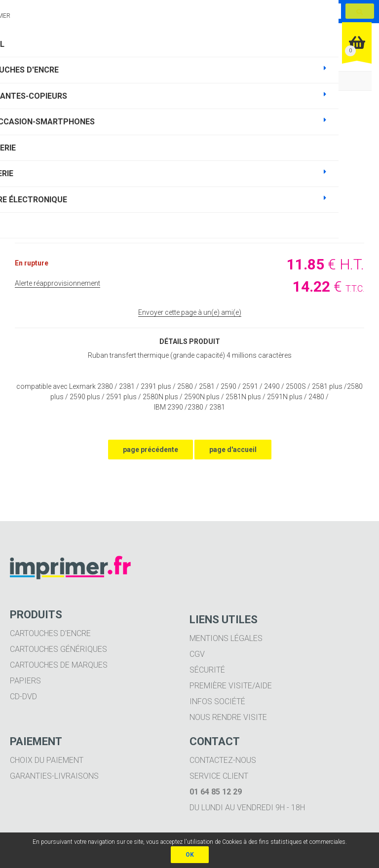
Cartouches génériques (58, 649)
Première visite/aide (231, 686)
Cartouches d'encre (50, 633)
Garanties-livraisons (54, 776)
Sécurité (207, 670)
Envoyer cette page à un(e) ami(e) (190, 312)
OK (190, 855)
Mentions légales (226, 638)
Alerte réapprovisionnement (57, 283)
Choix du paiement (47, 760)
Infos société (217, 701)
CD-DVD (23, 697)
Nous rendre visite (228, 717)
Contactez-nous (223, 760)
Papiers (25, 681)
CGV (197, 654)
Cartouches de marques (59, 665)
